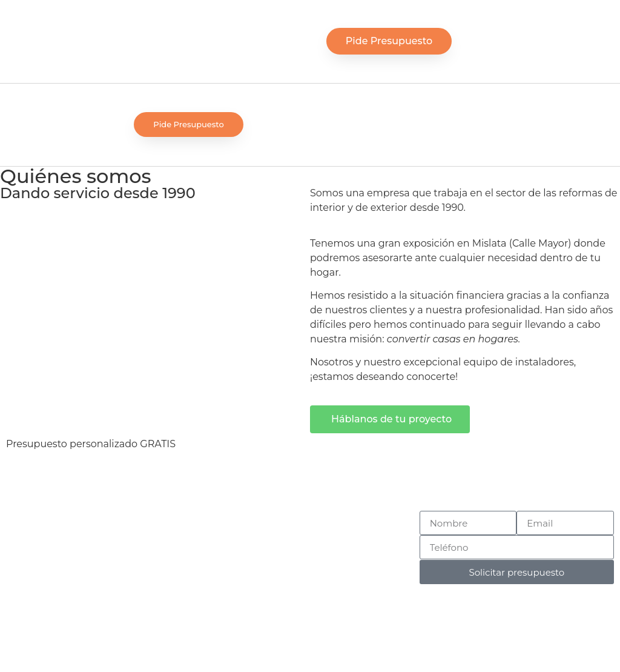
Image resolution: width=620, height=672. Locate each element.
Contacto (310, 576)
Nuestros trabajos (310, 561)
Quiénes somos (310, 547)
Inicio (310, 518)
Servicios (310, 532)
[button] (270, 42)
